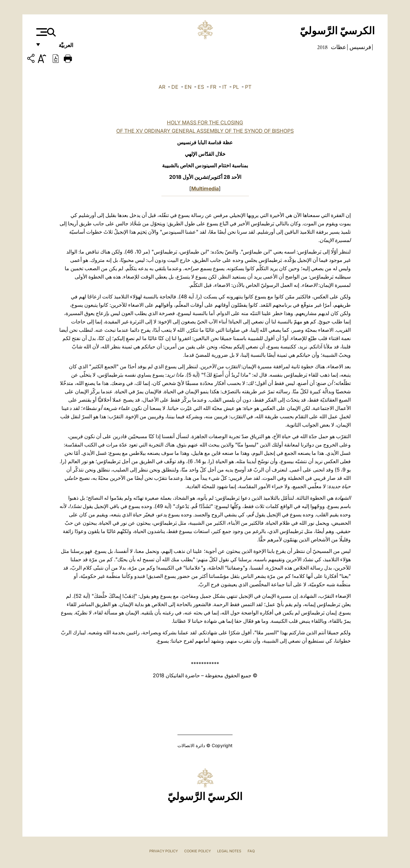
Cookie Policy (197, 851)
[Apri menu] (41, 32)
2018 (322, 47)
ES (201, 87)
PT (248, 87)
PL (236, 87)
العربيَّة (59, 47)
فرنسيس (360, 47)
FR (213, 87)
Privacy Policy (164, 851)
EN (188, 87)
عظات (338, 47)
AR (162, 87)
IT (225, 87)
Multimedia (205, 188)
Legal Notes (229, 851)
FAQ (251, 851)
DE (175, 87)
